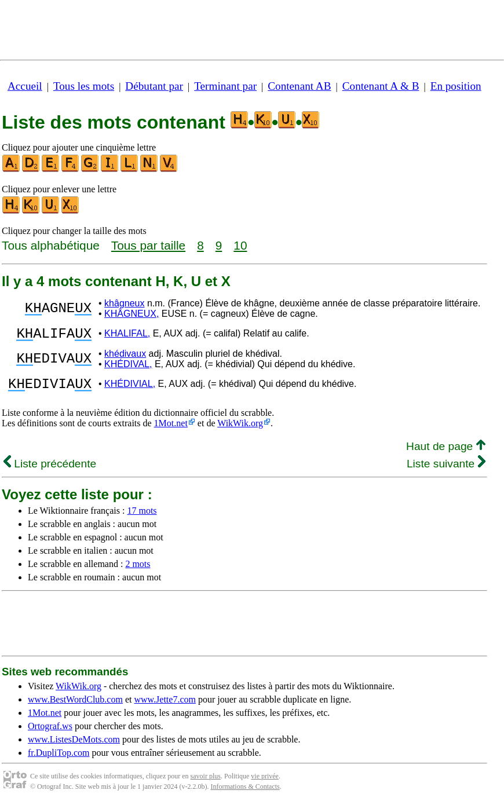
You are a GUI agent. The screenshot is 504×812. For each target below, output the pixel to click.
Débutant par (154, 86)
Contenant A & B (381, 86)
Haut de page (446, 453)
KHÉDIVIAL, (130, 389)
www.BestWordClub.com (75, 706)
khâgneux (124, 303)
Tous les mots (84, 86)
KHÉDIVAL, (128, 367)
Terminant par (225, 86)
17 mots (142, 517)
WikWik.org (240, 430)
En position (456, 86)
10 (240, 245)
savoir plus (206, 783)
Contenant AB (299, 86)
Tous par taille (148, 245)
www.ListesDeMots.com (74, 746)
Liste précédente (50, 471)
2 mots (138, 571)
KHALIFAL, (127, 335)
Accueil (25, 86)
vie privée (265, 783)
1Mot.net (171, 430)
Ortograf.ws (50, 733)
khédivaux (125, 357)
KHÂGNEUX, (132, 314)
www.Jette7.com (165, 706)
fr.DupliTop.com (59, 760)
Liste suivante (446, 471)
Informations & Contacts (245, 793)
